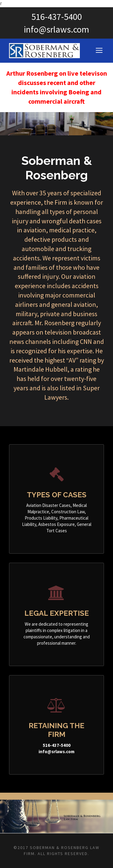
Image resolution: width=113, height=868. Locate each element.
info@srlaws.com (56, 29)
